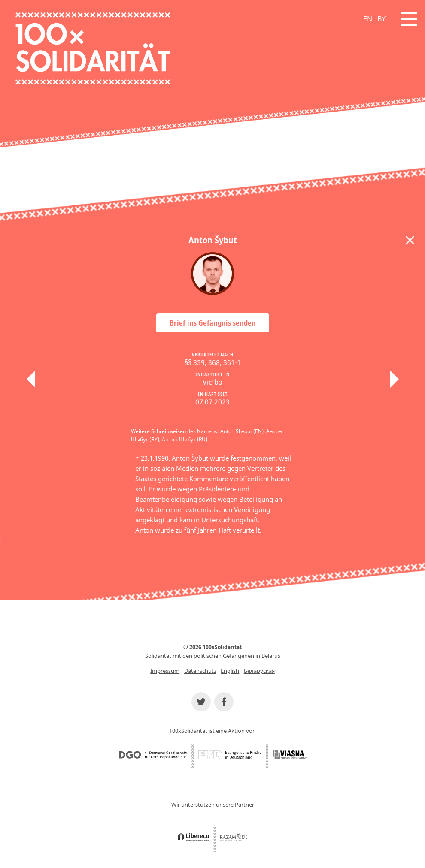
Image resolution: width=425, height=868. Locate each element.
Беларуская (259, 671)
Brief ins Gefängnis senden (213, 323)
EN (368, 19)
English (230, 671)
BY (381, 19)
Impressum (165, 671)
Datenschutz (200, 671)
